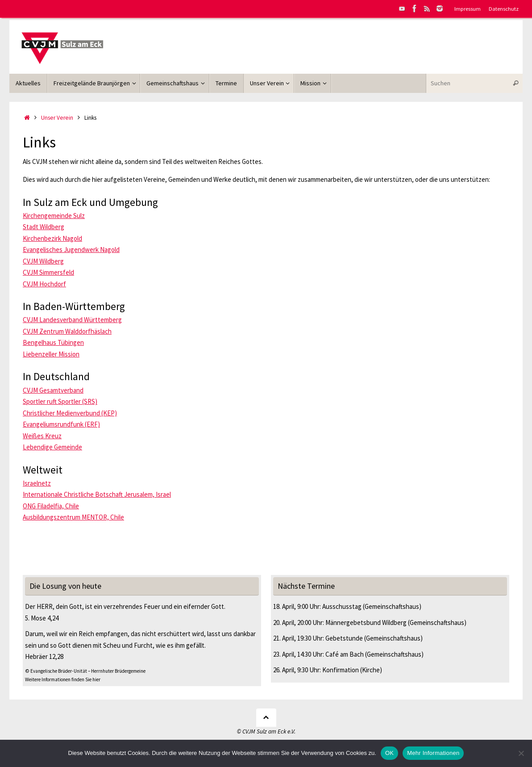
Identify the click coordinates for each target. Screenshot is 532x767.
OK (389, 753)
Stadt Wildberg (44, 227)
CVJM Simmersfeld (48, 272)
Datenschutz (504, 8)
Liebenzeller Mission (51, 354)
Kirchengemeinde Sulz (54, 216)
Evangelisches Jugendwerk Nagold (71, 249)
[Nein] (521, 753)
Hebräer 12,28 (44, 656)
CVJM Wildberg (43, 261)
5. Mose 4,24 (42, 618)
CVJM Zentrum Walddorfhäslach (67, 331)
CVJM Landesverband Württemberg (72, 320)
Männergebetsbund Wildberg (366, 622)
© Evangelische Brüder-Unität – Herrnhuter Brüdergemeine (85, 671)
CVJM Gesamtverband (53, 390)
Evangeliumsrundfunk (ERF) (61, 424)
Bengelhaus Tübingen (53, 342)
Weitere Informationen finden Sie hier (63, 679)
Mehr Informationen (433, 753)
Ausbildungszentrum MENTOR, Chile (73, 517)
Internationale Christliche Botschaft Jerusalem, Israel (97, 494)
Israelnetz (37, 483)
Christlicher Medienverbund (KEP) (70, 413)
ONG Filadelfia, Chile (51, 506)
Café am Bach (345, 654)
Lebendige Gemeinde (52, 447)
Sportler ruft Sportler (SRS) (60, 401)
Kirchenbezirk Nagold (52, 238)
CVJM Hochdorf (44, 284)
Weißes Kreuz (42, 436)
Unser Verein (57, 118)
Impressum (468, 8)
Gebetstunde (344, 638)
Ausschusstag (342, 606)
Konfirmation (341, 670)
